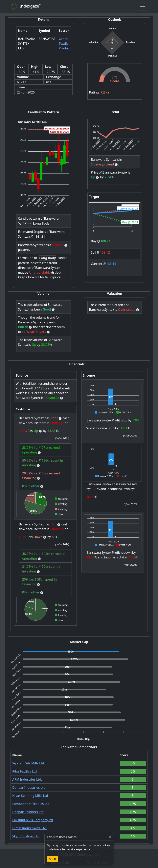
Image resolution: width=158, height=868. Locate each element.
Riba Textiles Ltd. (25, 771)
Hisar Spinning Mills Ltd (30, 796)
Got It (52, 859)
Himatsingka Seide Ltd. (30, 828)
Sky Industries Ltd (26, 836)
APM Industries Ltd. (27, 779)
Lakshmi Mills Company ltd (33, 820)
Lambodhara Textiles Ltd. (31, 804)
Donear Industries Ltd (29, 788)
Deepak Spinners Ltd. (28, 812)
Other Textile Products (66, 43)
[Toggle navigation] (143, 7)
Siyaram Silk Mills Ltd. (29, 763)
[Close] (110, 837)
